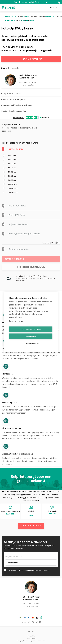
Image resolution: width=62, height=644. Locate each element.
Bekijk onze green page (31, 526)
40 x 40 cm (12, 168)
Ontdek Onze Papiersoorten (14, 111)
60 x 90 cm (12, 180)
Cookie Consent (31, 638)
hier (33, 85)
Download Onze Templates (14, 99)
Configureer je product (31, 59)
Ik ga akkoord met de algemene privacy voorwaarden (30, 570)
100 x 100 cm (13, 188)
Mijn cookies (31, 636)
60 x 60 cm (12, 176)
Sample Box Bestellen (11, 94)
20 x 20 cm (12, 156)
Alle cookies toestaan (31, 329)
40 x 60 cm (12, 172)
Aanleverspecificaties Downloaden (17, 105)
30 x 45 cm (12, 164)
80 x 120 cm (12, 184)
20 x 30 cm (12, 160)
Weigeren (31, 336)
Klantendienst (28, 20)
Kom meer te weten (16, 321)
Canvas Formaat (13, 149)
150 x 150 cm (13, 192)
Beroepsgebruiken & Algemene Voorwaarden (31, 641)
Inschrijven (13, 562)
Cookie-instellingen (31, 343)
